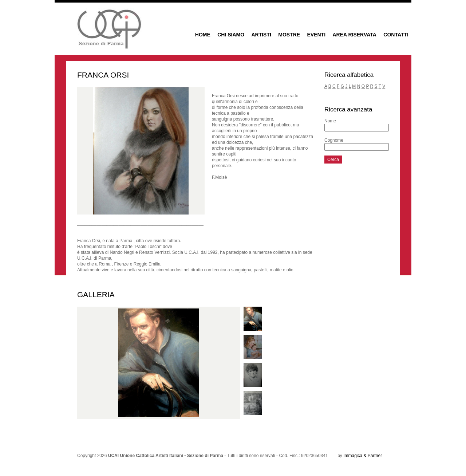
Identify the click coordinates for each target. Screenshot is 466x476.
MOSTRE (289, 35)
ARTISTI (261, 35)
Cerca (333, 160)
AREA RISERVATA (354, 35)
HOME (203, 35)
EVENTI (316, 35)
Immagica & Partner (363, 456)
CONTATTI (396, 35)
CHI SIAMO (231, 35)
